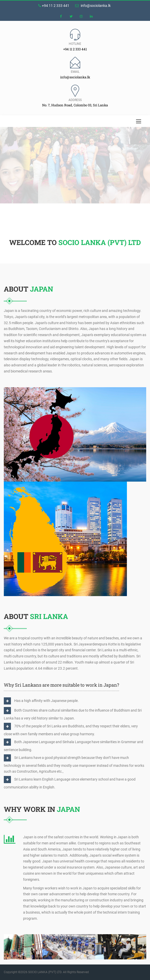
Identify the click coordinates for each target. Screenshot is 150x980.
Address (75, 100)
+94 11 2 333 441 (54, 6)
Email (75, 72)
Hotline (75, 44)
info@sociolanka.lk (93, 6)
